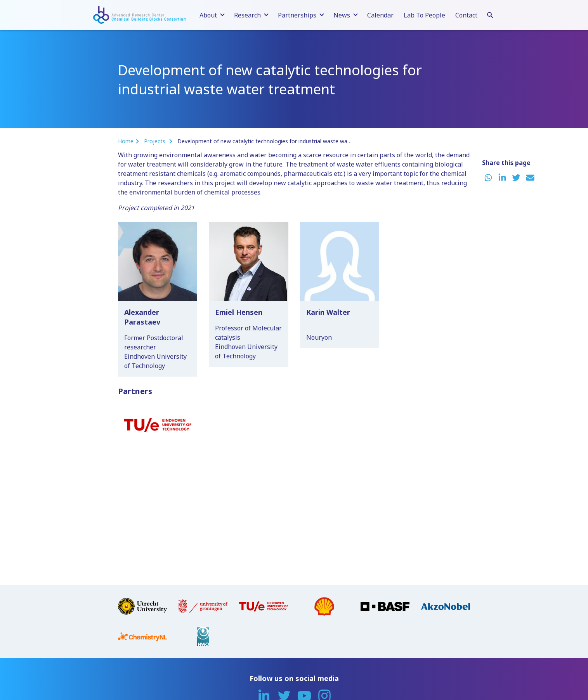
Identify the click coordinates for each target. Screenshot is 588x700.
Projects (155, 141)
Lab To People (424, 15)
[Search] (490, 14)
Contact (466, 15)
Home (126, 141)
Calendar (380, 15)
